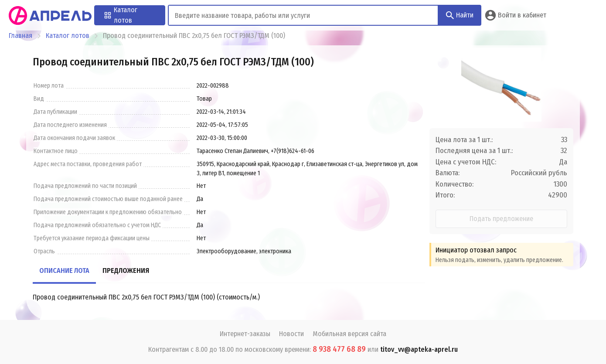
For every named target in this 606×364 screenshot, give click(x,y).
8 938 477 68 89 (339, 349)
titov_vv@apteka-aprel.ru (419, 349)
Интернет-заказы (245, 334)
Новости (291, 334)
